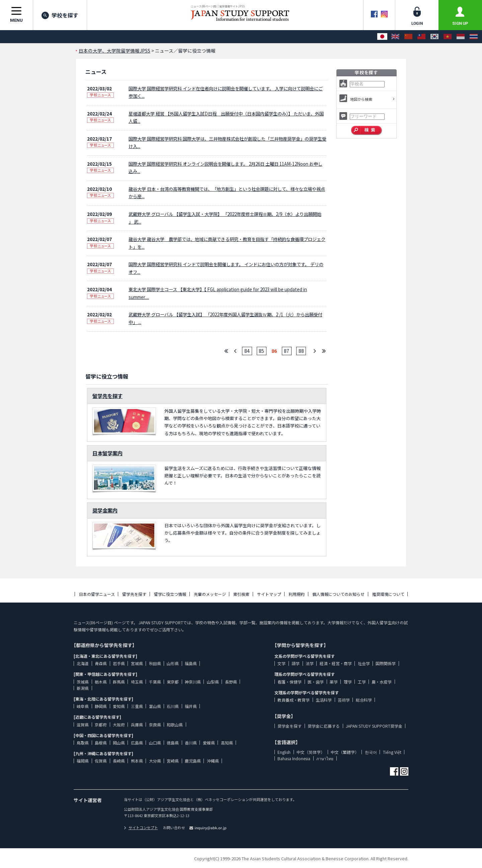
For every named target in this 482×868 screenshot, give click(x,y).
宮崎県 (173, 761)
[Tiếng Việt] (448, 37)
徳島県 (173, 743)
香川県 (191, 743)
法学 (310, 663)
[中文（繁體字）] (421, 37)
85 (261, 351)
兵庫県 (137, 725)
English (284, 752)
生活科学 (324, 700)
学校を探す (60, 15)
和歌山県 (175, 725)
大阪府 (119, 725)
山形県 (173, 663)
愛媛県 (209, 743)
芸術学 (344, 700)
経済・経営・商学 (336, 663)
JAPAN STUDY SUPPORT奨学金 (374, 726)
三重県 (137, 706)
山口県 (155, 743)
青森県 (101, 663)
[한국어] (434, 37)
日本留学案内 (107, 453)
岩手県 (119, 663)
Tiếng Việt (392, 752)
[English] (395, 37)
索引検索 (241, 594)
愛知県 (119, 706)
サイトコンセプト (141, 827)
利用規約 (297, 594)
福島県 (191, 663)
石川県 (173, 706)
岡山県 (119, 743)
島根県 (101, 743)
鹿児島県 (193, 761)
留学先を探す (107, 396)
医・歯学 (316, 682)
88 (301, 351)
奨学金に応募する (324, 726)
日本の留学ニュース (97, 594)
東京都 (173, 682)
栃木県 (101, 682)
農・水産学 (382, 682)
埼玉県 (137, 682)
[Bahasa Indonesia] (461, 37)
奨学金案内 (105, 510)
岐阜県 (83, 706)
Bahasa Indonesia (294, 758)
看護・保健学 (290, 682)
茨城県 (83, 682)
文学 (282, 663)
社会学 (364, 663)
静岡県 (101, 706)
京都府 (101, 725)
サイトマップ (269, 594)
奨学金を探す (290, 726)
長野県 (231, 682)
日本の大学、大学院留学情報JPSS (114, 51)
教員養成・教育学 (294, 700)
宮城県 (137, 663)
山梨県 (213, 682)
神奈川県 (193, 682)
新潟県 (83, 688)
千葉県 (155, 682)
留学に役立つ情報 (170, 594)
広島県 (137, 743)
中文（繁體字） (345, 752)
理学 (348, 682)
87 (287, 351)
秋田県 (155, 663)
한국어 (371, 752)
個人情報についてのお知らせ (338, 594)
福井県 (191, 706)
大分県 (155, 761)
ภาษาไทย (325, 758)
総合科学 (364, 700)
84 (247, 351)
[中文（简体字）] (408, 37)
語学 (296, 663)
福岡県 (83, 761)
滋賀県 (83, 725)
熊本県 (137, 761)
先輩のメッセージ (210, 594)
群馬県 (119, 682)
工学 (362, 682)
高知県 (227, 743)
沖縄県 (213, 761)
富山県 (155, 706)
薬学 (334, 682)
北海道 (83, 663)
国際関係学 (386, 663)
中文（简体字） (311, 752)
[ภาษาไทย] (474, 37)
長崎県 (119, 761)
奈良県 (155, 725)
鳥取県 (83, 743)
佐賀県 (101, 761)
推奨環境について (388, 594)
